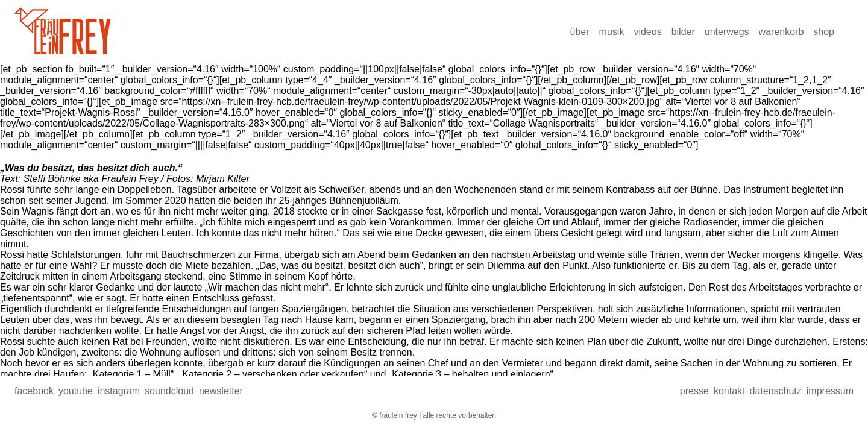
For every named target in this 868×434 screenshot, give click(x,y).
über (580, 32)
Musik (612, 32)
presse (694, 391)
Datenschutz (775, 391)
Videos (647, 32)
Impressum (830, 391)
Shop (824, 32)
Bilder (683, 32)
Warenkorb (782, 32)
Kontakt (729, 391)
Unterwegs (727, 32)
